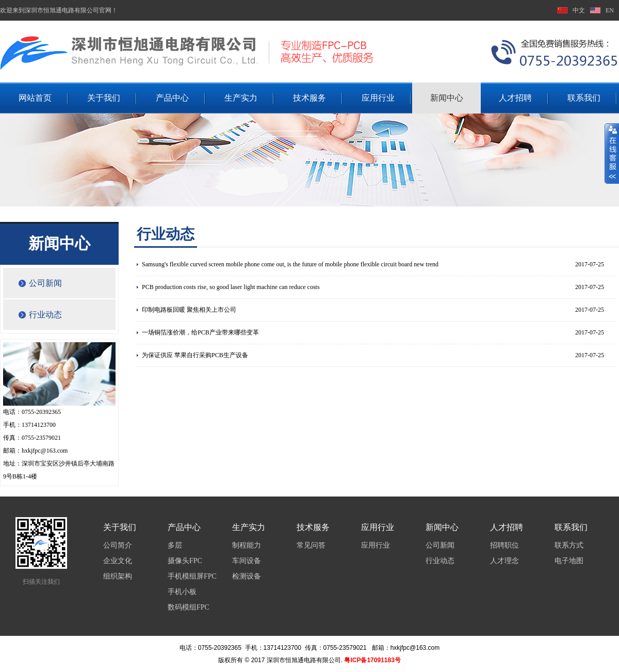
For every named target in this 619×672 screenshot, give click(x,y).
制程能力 (247, 545)
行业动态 (45, 315)
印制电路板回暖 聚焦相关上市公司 (189, 310)
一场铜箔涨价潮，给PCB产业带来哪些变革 (200, 332)
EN (610, 10)
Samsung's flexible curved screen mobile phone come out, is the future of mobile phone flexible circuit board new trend (290, 264)
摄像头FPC (185, 561)
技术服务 (309, 98)
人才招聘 (515, 98)
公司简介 (118, 545)
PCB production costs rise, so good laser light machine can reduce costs (231, 287)
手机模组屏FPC (192, 576)
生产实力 (241, 98)
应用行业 (378, 98)
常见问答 (311, 545)
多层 (175, 545)
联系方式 (569, 545)
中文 (579, 10)
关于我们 (104, 98)
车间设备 (247, 561)
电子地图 (569, 561)
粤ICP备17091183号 (372, 660)
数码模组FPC (189, 607)
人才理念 (504, 561)
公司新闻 (45, 283)
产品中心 (172, 98)
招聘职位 (504, 545)
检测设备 (247, 576)
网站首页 (35, 98)
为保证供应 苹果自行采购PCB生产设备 (195, 355)
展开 (612, 153)
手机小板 (182, 592)
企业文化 (118, 561)
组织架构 (118, 576)
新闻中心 (447, 98)
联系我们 (584, 98)
